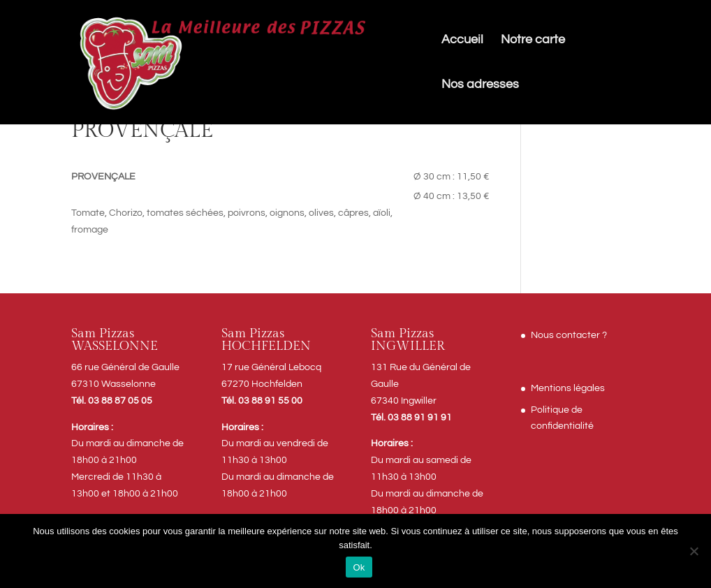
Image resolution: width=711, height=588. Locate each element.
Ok (359, 567)
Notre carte (533, 41)
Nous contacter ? (569, 335)
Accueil (462, 41)
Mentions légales (568, 388)
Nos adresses (480, 85)
